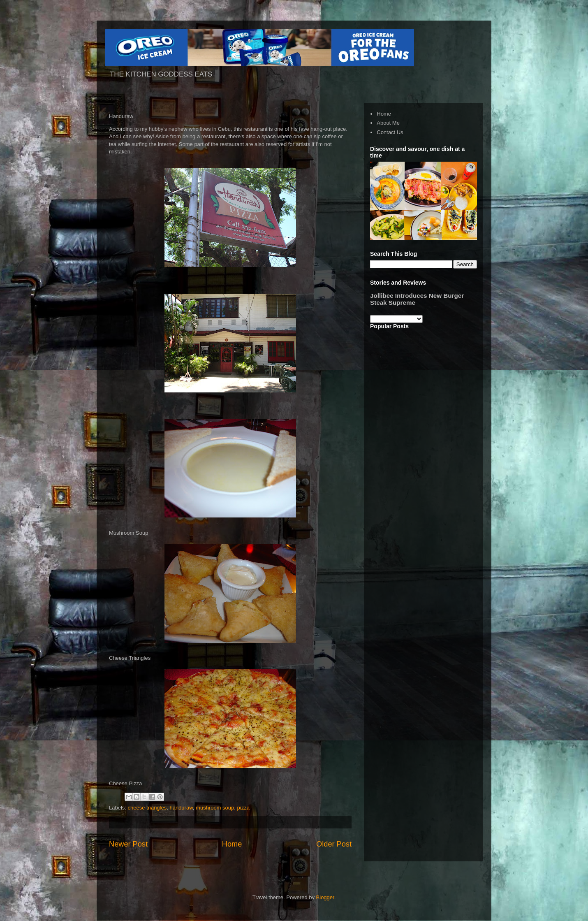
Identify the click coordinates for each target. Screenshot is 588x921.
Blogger (325, 897)
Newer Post (128, 844)
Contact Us (390, 132)
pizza (243, 808)
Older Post (334, 844)
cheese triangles (147, 808)
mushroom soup (215, 808)
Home (232, 844)
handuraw (181, 808)
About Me (388, 123)
